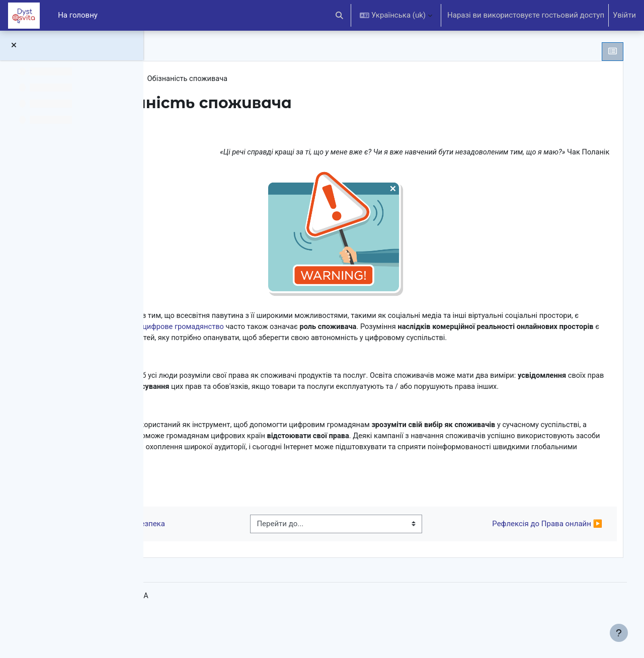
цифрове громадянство (417, 327)
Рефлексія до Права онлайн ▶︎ (532, 562)
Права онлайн (228, 79)
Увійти (624, 15)
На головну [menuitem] (78, 15)
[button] (340, 15)
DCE (184, 79)
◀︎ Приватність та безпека (232, 562)
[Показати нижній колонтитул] (619, 633)
